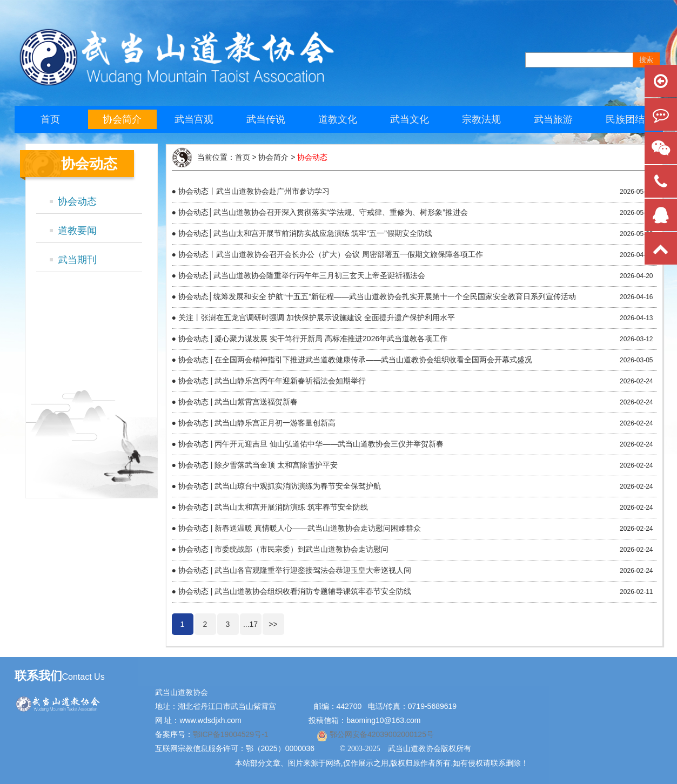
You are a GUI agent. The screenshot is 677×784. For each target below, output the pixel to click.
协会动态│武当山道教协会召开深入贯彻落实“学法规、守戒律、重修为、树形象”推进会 (323, 212)
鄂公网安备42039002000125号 (381, 734)
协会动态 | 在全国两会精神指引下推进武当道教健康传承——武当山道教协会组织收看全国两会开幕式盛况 (355, 360)
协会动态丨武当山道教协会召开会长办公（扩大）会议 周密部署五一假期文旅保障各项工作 (331, 254)
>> (273, 624)
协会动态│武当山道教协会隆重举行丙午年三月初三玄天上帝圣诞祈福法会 (302, 275)
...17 (250, 624)
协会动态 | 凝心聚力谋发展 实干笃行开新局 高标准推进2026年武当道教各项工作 (313, 339)
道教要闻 (77, 231)
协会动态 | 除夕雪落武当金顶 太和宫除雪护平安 (258, 465)
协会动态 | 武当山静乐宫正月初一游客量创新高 (257, 423)
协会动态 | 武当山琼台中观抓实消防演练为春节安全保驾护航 (280, 486)
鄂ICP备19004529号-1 (232, 734)
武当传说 (266, 119)
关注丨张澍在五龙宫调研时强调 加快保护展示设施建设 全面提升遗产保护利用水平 (317, 317)
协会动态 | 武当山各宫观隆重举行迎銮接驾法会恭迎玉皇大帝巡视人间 (295, 570)
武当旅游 (553, 119)
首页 (50, 119)
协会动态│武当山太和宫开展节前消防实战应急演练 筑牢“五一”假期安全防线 (305, 233)
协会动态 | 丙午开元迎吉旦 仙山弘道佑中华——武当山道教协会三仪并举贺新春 (311, 444)
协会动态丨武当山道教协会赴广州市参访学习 (254, 191)
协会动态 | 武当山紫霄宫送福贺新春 (238, 402)
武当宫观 (194, 119)
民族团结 (625, 119)
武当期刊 (77, 260)
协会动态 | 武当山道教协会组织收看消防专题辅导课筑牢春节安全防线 (295, 591)
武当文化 (410, 119)
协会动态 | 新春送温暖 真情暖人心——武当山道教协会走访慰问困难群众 (300, 528)
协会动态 (77, 201)
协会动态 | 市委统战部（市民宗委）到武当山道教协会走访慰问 (283, 549)
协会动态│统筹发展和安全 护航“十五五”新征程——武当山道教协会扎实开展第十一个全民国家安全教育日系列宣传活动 (377, 296)
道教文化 (338, 119)
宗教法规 (481, 119)
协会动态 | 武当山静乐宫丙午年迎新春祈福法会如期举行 (272, 381)
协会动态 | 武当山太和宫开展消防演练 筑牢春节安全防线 (273, 507)
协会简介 (122, 119)
